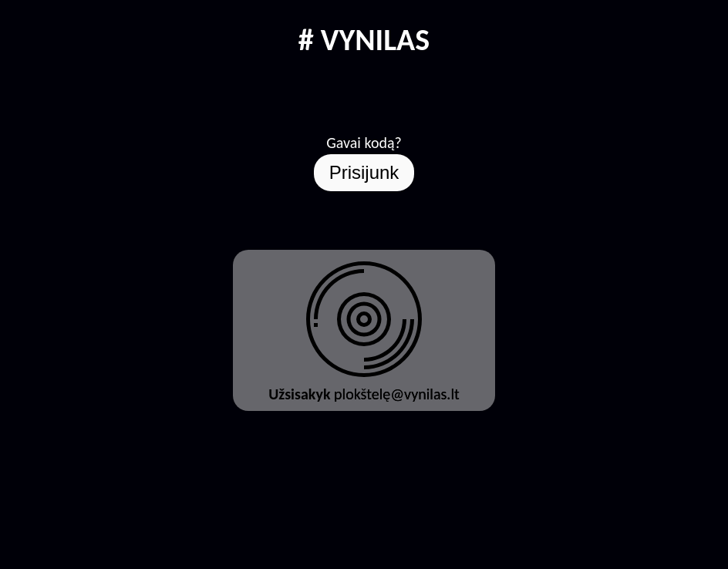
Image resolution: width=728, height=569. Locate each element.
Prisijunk (364, 172)
